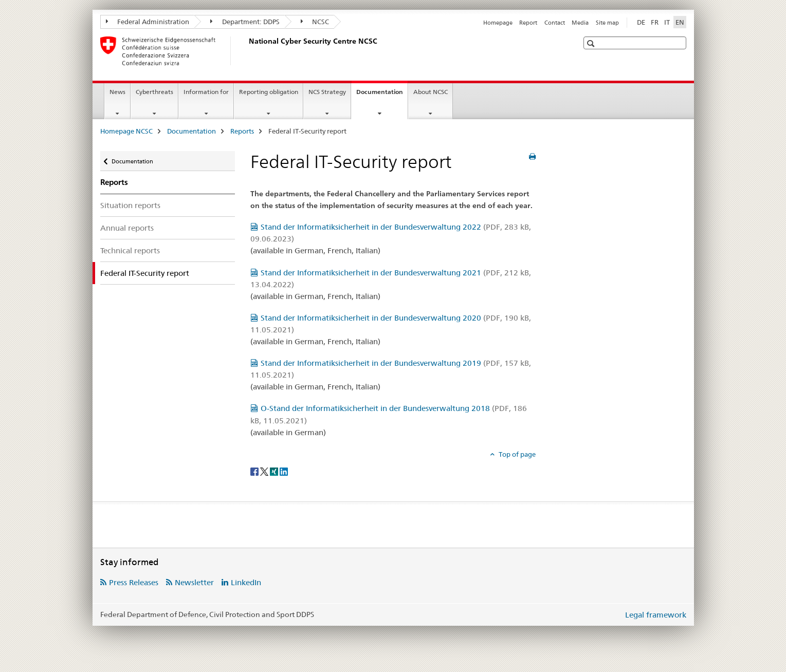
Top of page (516, 454)
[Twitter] (265, 471)
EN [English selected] (680, 22)
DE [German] (641, 22)
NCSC (315, 22)
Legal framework (656, 615)
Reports (242, 131)
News (117, 92)
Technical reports (130, 250)
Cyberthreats (154, 92)
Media (580, 23)
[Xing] (275, 471)
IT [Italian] (667, 22)
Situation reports (130, 205)
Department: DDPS (245, 22)
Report (528, 23)
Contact (555, 23)
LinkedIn (246, 582)
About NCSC (431, 92)
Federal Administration (148, 22)
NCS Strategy (327, 92)
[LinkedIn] (284, 471)
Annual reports (127, 228)
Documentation (382, 95)
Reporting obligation (269, 92)
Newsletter (194, 582)
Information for (206, 92)
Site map (607, 23)
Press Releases (134, 582)
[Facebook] (255, 471)
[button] (592, 43)
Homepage (498, 23)
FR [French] (655, 22)
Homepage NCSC (126, 131)
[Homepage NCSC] (247, 51)
